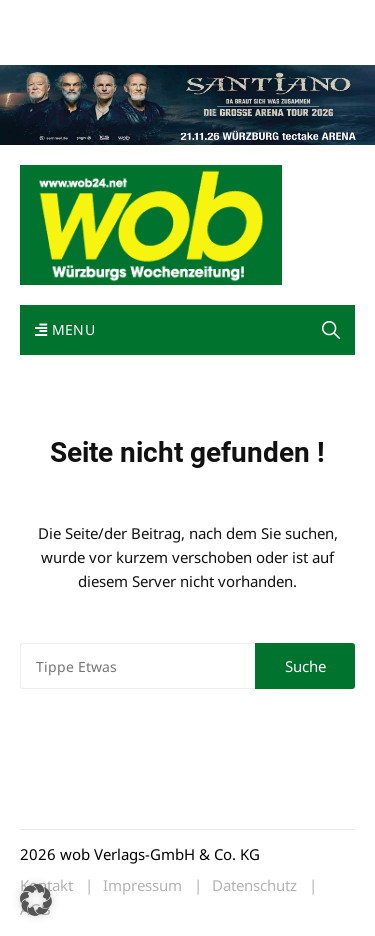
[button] (331, 330)
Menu (65, 329)
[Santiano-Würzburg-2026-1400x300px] (187, 103)
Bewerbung (132, 42)
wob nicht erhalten (158, 18)
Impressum (54, 42)
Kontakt (248, 18)
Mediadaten (56, 18)
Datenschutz (254, 885)
